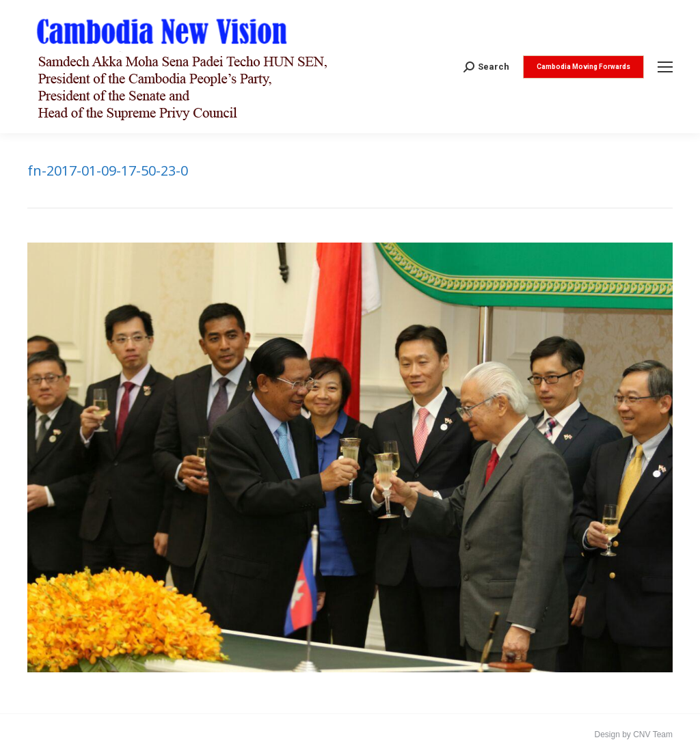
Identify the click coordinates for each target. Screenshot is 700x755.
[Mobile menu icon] (665, 67)
